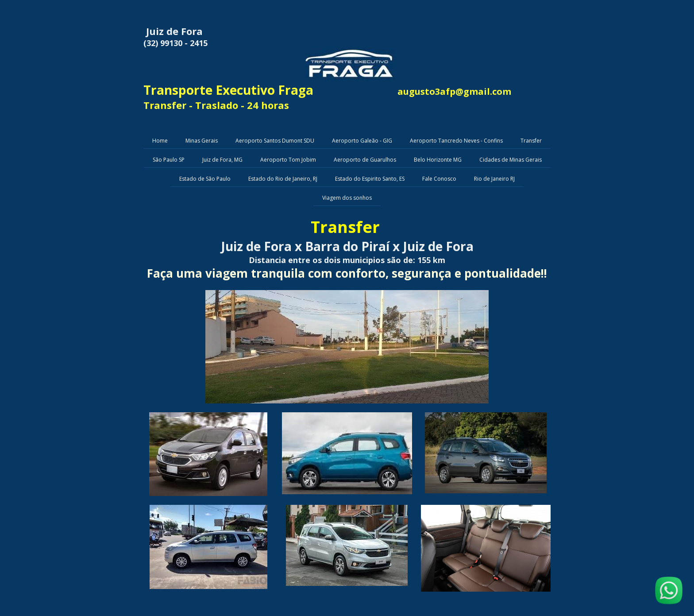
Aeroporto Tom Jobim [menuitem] (288, 160)
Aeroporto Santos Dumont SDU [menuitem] (275, 141)
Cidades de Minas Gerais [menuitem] (511, 160)
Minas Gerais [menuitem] (202, 141)
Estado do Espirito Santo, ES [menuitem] (370, 179)
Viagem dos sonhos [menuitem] (347, 198)
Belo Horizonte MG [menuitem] (438, 160)
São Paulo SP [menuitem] (169, 160)
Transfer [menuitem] (531, 141)
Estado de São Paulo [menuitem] (205, 179)
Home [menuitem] (160, 141)
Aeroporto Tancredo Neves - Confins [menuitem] (456, 141)
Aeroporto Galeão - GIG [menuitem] (362, 141)
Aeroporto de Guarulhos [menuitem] (365, 160)
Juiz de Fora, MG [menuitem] (222, 160)
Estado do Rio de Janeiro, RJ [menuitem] (283, 179)
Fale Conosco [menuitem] (439, 179)
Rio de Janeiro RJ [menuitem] (494, 179)
